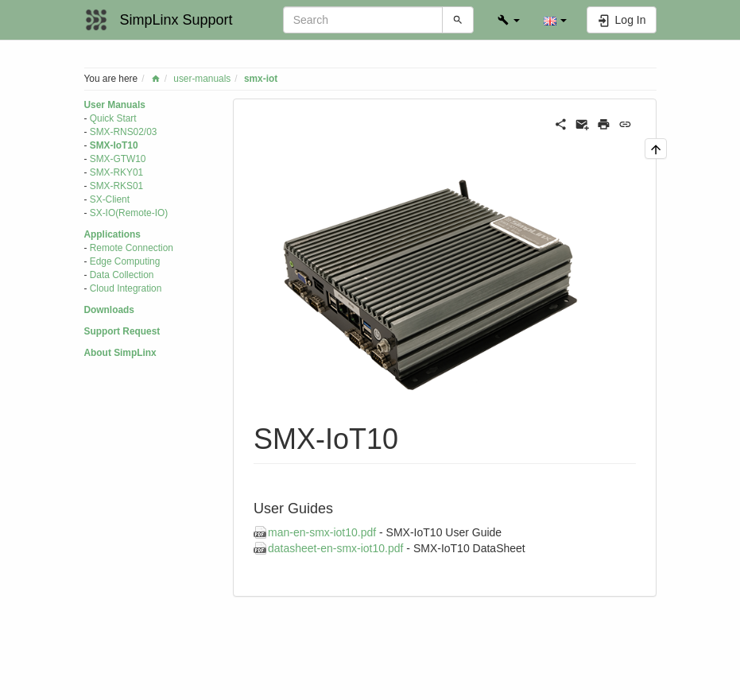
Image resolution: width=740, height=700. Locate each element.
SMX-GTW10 (118, 159)
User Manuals (115, 105)
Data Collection (122, 275)
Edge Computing (125, 261)
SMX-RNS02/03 (124, 132)
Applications (112, 234)
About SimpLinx (120, 353)
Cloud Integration (126, 288)
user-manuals (202, 79)
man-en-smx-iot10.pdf (322, 532)
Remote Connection (132, 248)
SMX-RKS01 (116, 186)
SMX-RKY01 (116, 172)
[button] (509, 20)
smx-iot (261, 79)
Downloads (109, 310)
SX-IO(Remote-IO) (129, 213)
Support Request (122, 331)
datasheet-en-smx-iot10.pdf (335, 548)
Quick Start (113, 118)
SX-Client (110, 199)
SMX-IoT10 (114, 145)
